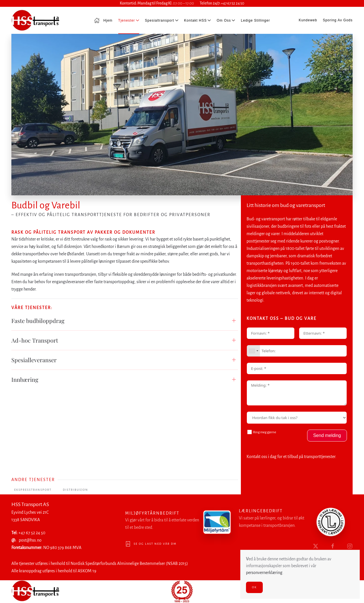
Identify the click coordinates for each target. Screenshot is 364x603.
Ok (254, 587)
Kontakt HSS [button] (197, 20)
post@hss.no (30, 540)
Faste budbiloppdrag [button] (38, 321)
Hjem (103, 20)
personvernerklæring (264, 573)
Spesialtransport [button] (162, 20)
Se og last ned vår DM (150, 544)
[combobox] (253, 351)
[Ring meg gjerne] (250, 432)
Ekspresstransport (33, 490)
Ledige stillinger (255, 20)
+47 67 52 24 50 (233, 3)
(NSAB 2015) (176, 563)
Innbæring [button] (25, 379)
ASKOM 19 (86, 571)
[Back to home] (35, 20)
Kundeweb (308, 20)
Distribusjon (76, 490)
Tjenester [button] (129, 20)
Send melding (327, 435)
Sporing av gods (338, 20)
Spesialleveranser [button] (34, 360)
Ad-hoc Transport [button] (35, 340)
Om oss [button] (226, 20)
